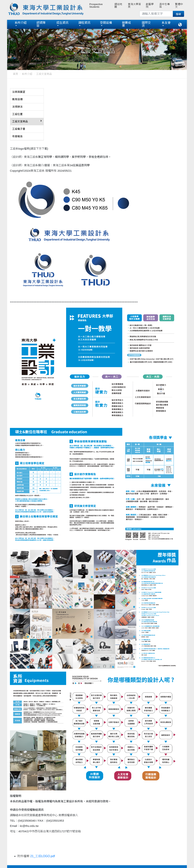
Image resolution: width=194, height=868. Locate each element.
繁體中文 (179, 6)
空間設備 (106, 23)
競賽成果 (126, 24)
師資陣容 (41, 24)
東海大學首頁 (134, 6)
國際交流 (146, 24)
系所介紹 (21, 23)
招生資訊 (62, 23)
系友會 (166, 23)
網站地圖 (118, 6)
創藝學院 (150, 6)
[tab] (27, 92)
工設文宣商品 (44, 74)
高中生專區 (165, 6)
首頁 (16, 74)
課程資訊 (84, 23)
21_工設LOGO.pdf (43, 856)
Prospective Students (96, 6)
